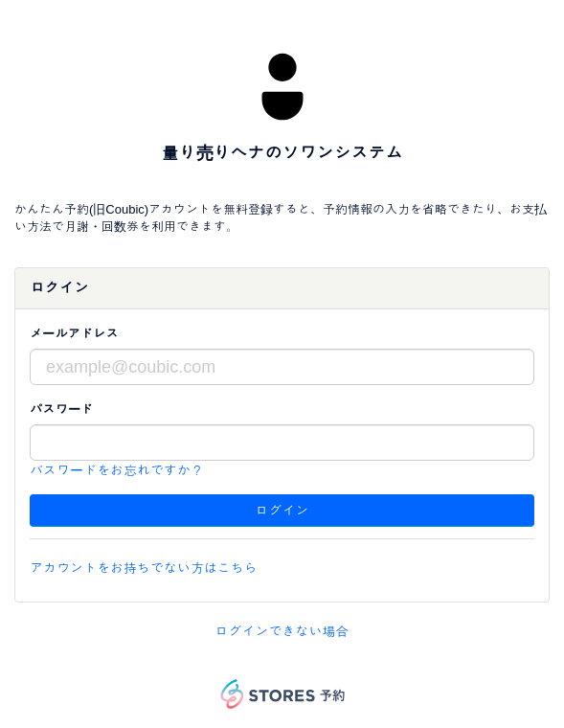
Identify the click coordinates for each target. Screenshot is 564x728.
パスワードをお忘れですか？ (117, 470)
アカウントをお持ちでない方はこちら (144, 568)
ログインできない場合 (282, 631)
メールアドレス (74, 334)
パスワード (61, 409)
